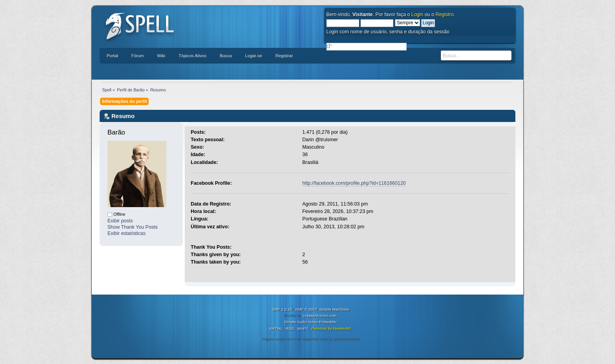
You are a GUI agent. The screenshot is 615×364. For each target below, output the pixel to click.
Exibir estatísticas (126, 233)
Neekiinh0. (342, 329)
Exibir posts (120, 221)
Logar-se (254, 56)
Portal (112, 56)
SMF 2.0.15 (282, 309)
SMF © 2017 (306, 309)
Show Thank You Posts (133, 227)
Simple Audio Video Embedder (310, 322)
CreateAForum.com (319, 316)
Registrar (284, 56)
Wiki (161, 56)
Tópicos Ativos (192, 56)
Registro (444, 15)
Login (418, 15)
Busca (226, 56)
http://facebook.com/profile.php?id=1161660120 (354, 183)
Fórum (138, 56)
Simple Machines (334, 309)
